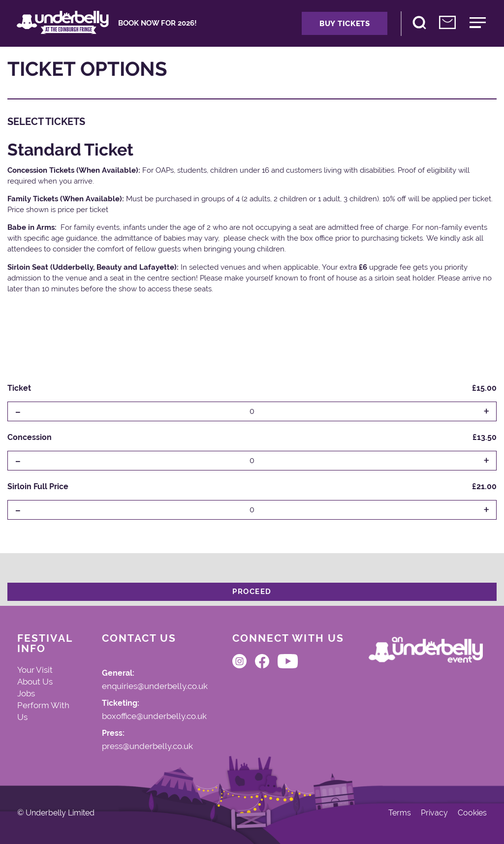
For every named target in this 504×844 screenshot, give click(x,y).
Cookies (472, 813)
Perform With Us (43, 711)
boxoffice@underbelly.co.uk (154, 717)
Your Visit (35, 670)
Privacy (434, 813)
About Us (35, 682)
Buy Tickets (345, 23)
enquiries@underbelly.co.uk (155, 687)
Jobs (26, 693)
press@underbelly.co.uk (147, 747)
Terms (400, 813)
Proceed (252, 592)
